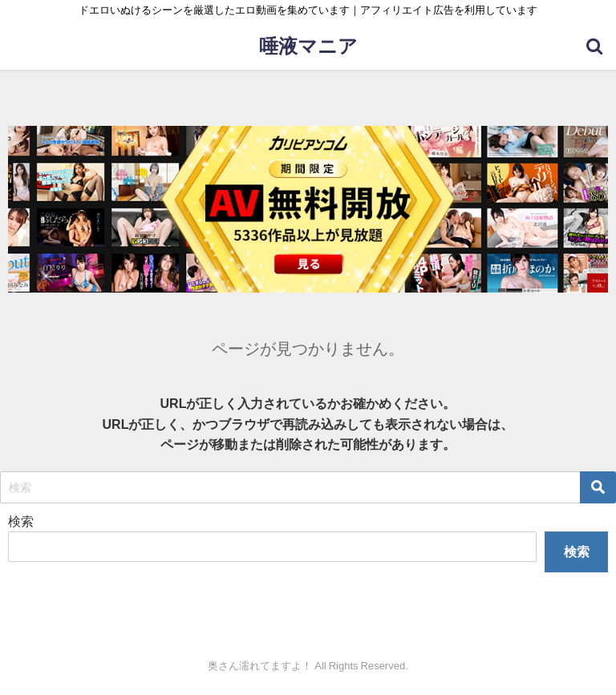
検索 (21, 521)
